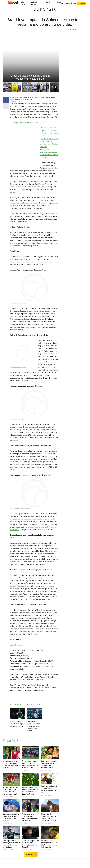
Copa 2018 (45, 10)
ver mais (31, 854)
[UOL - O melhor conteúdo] (13, 3)
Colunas (58, 2)
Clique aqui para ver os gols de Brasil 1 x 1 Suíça (27, 122)
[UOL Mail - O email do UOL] (67, 3)
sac (62, 3)
